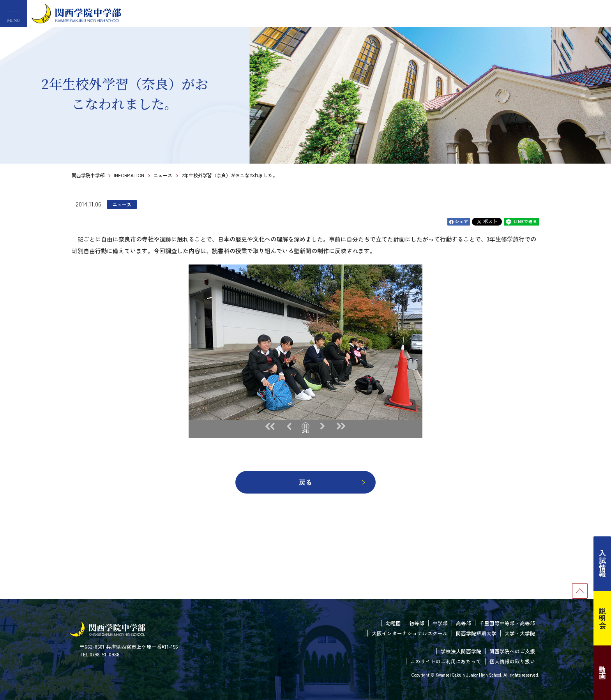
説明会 (602, 618)
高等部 (464, 623)
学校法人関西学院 (461, 651)
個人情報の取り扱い (512, 661)
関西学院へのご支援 (512, 651)
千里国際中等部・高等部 (507, 623)
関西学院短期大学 (476, 633)
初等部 (417, 623)
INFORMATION (129, 175)
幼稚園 (393, 623)
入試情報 (602, 564)
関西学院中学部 (88, 175)
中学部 (440, 623)
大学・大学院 (520, 633)
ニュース (163, 175)
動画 (602, 673)
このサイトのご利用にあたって (446, 661)
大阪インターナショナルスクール (410, 633)
